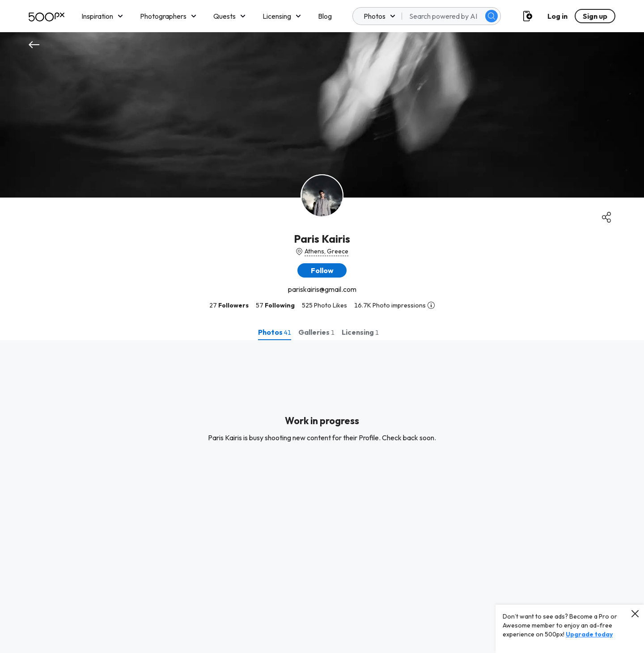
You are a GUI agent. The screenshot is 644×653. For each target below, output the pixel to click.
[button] (322, 270)
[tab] (275, 332)
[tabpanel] (322, 497)
